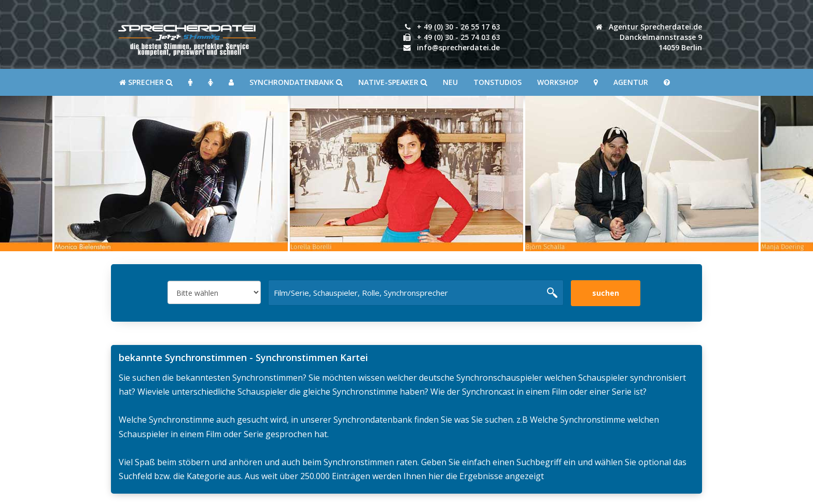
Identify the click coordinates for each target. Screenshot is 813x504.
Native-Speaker (393, 82)
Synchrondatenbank (296, 82)
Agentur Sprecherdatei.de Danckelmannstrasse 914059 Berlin (649, 37)
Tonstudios (497, 82)
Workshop (558, 82)
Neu (450, 82)
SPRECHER (146, 82)
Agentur (631, 82)
